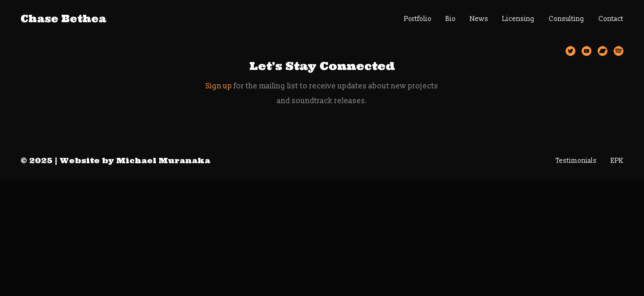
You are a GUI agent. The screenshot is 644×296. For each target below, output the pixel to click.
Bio (451, 19)
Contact (611, 19)
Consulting (567, 19)
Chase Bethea (63, 19)
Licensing (519, 19)
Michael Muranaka (163, 161)
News (479, 19)
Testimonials (576, 161)
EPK (617, 161)
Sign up (219, 86)
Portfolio (418, 19)
